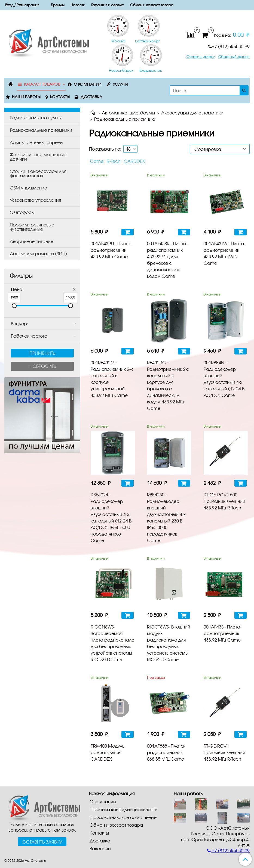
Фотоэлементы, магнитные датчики (38, 157)
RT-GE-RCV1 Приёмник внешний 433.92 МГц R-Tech (224, 752)
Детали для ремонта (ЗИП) (38, 253)
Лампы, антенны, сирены (36, 142)
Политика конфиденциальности (124, 809)
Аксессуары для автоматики (192, 113)
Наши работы (26, 97)
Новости (78, 5)
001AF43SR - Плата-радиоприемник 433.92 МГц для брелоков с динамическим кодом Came (167, 260)
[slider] (14, 306)
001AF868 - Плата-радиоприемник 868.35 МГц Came (166, 752)
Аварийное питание (32, 241)
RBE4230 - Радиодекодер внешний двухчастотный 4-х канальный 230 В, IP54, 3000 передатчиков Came (166, 517)
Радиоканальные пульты (36, 118)
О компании (88, 84)
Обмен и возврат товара (152, 5)
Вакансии (100, 849)
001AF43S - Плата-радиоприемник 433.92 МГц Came (223, 633)
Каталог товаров (42, 84)
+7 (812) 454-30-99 (229, 46)
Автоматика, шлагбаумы (128, 113)
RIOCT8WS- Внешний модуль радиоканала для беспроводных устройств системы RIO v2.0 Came (169, 643)
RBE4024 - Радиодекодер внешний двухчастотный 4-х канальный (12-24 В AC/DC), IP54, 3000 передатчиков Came (111, 517)
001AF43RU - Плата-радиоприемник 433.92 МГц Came (111, 250)
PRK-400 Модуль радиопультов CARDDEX (108, 752)
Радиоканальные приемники (41, 130)
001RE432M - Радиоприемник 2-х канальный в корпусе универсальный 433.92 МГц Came (112, 379)
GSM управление (28, 188)
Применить (42, 353)
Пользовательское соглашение (123, 817)
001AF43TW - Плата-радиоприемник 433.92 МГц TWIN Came (224, 253)
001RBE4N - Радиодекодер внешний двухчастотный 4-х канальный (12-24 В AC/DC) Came (224, 379)
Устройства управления (35, 200)
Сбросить (44, 366)
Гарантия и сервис (108, 5)
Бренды (58, 5)
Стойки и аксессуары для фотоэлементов (38, 173)
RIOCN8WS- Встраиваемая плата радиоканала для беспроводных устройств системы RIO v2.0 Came (113, 643)
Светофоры (22, 212)
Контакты (60, 97)
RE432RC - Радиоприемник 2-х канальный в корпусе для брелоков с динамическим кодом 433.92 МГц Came (168, 385)
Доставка (91, 97)
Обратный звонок (234, 57)
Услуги (120, 84)
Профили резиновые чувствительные (32, 227)
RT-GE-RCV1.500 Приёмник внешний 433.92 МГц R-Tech (224, 501)
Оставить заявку (201, 57)
